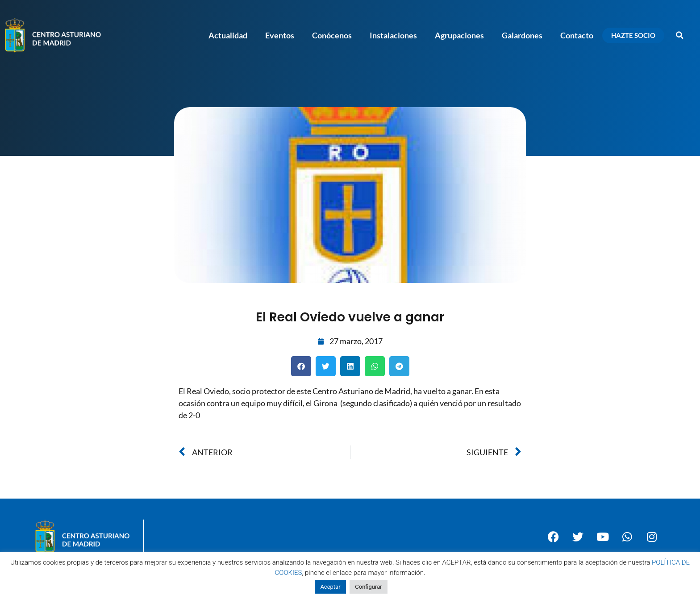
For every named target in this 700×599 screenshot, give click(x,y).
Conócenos (332, 35)
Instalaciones (393, 35)
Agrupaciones (459, 35)
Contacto (577, 35)
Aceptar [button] (330, 587)
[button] (680, 35)
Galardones (522, 35)
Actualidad (228, 35)
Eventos (280, 35)
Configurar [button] (368, 587)
